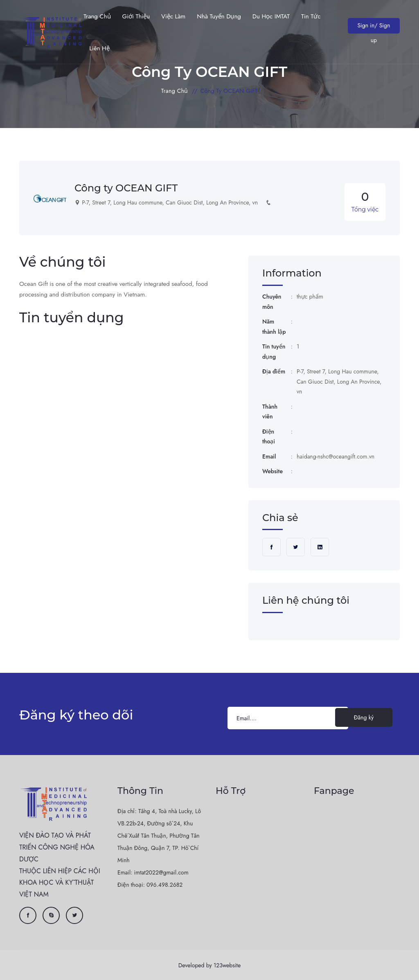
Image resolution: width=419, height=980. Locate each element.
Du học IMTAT (271, 16)
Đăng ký (364, 717)
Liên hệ (99, 48)
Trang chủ (97, 16)
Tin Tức (311, 16)
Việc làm (173, 16)
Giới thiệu (136, 16)
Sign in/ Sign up (374, 27)
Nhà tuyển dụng (219, 16)
